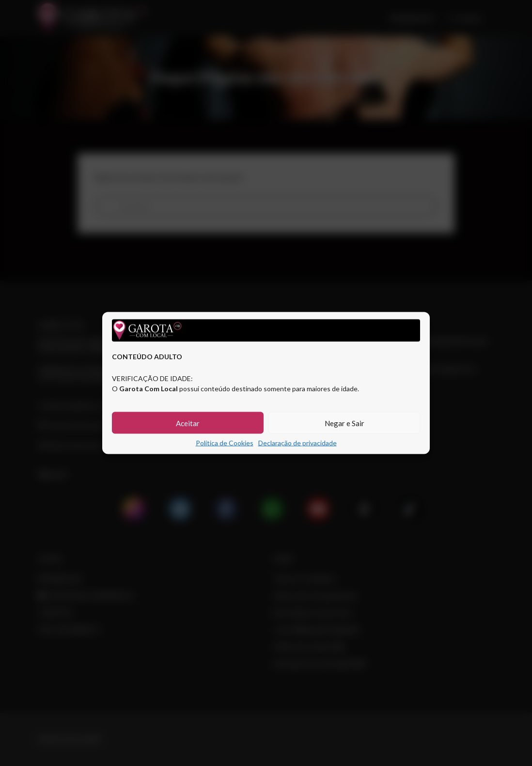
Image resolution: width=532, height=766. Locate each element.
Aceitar (188, 423)
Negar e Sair (344, 423)
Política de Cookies (225, 443)
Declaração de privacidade (297, 443)
